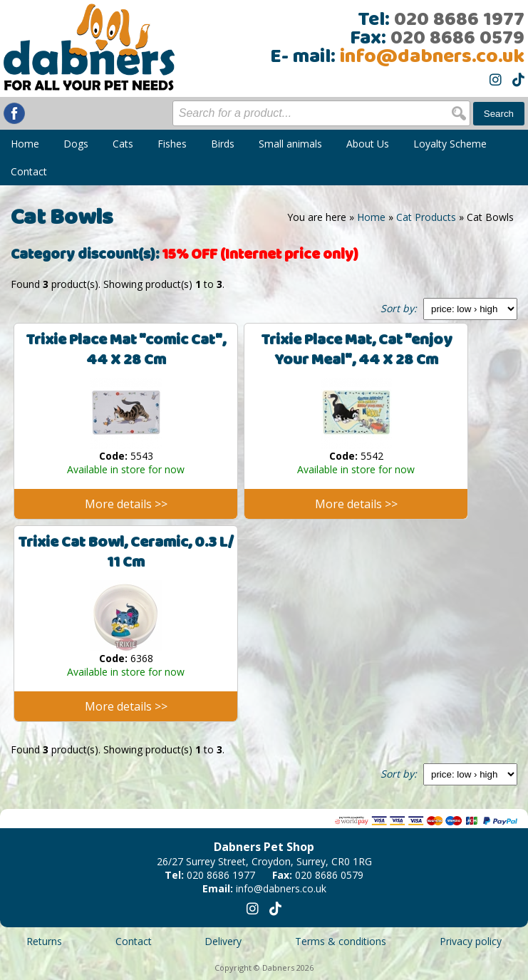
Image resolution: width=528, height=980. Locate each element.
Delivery (223, 941)
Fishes (172, 144)
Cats (123, 144)
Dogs (76, 144)
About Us (368, 144)
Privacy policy (471, 941)
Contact (29, 171)
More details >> (126, 504)
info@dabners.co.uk (432, 57)
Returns (44, 941)
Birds (223, 144)
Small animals (290, 144)
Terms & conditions (341, 941)
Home (25, 144)
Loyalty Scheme (450, 144)
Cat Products (426, 217)
